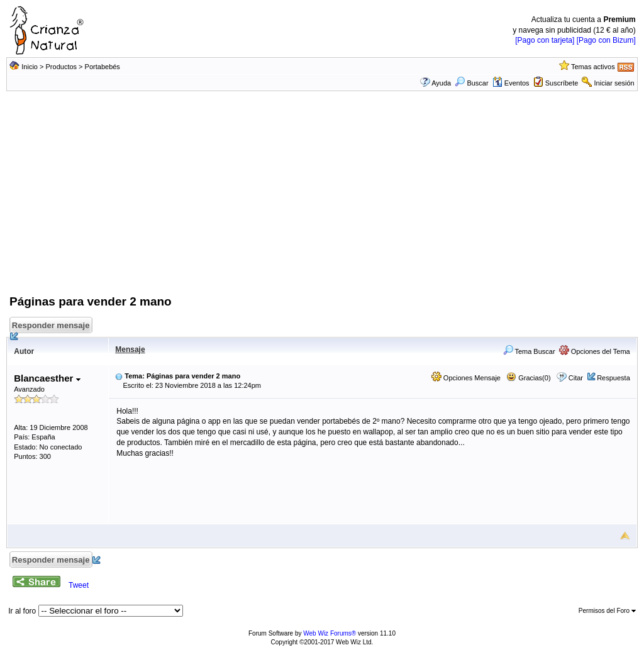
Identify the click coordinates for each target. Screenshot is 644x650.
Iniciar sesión (614, 83)
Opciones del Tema (595, 351)
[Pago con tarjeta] (545, 40)
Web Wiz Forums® (330, 633)
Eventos (511, 83)
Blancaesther (47, 378)
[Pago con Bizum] (606, 40)
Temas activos (593, 67)
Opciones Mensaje (466, 378)
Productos (62, 67)
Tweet (79, 585)
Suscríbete (562, 83)
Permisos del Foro (607, 611)
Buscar (471, 83)
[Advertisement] (322, 199)
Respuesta (613, 378)
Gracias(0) (528, 378)
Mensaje (130, 350)
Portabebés (103, 67)
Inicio (30, 67)
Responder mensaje (52, 327)
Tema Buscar (529, 351)
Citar (576, 378)
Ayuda (441, 83)
